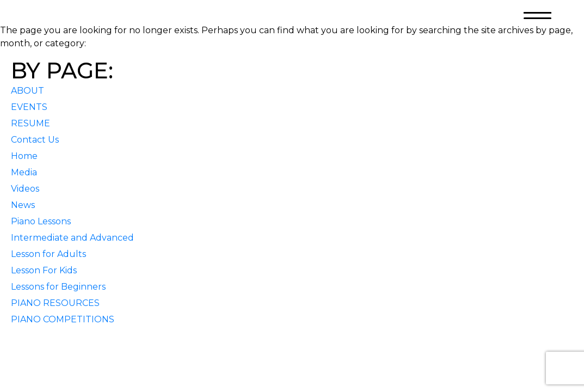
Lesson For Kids (44, 270)
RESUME (30, 123)
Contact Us (35, 140)
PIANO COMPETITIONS (63, 319)
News (23, 205)
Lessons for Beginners (58, 287)
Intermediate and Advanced (72, 238)
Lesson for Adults (48, 254)
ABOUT (27, 91)
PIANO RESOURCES (55, 303)
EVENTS (29, 107)
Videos (25, 189)
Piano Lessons (41, 221)
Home (24, 156)
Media (24, 172)
